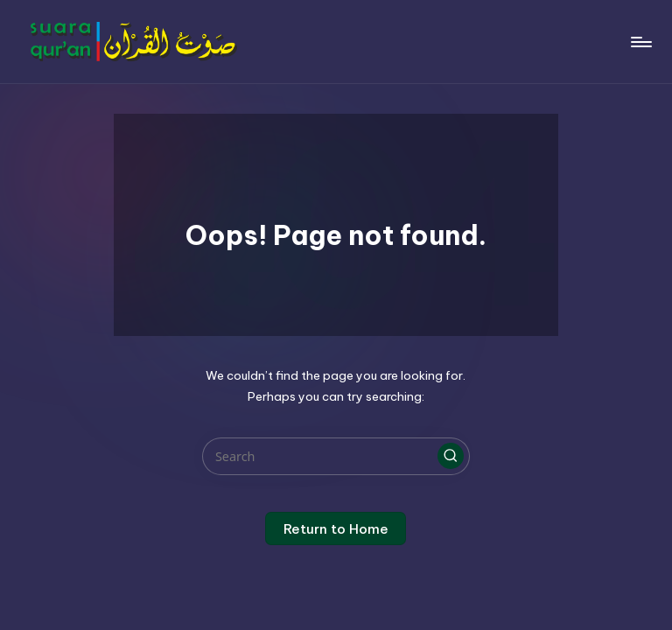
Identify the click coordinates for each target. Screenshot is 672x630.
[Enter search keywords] (336, 456)
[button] (451, 456)
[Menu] (640, 42)
